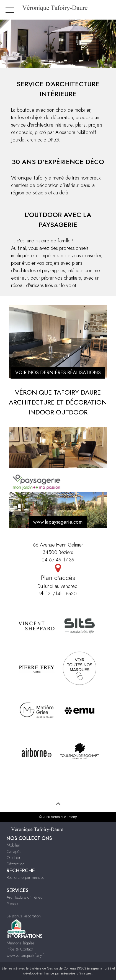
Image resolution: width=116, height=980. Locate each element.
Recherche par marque (25, 877)
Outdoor (14, 858)
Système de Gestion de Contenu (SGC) (66, 968)
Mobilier (13, 845)
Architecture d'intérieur (25, 897)
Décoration (16, 864)
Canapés (14, 852)
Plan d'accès (58, 573)
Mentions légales (21, 943)
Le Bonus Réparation (24, 916)
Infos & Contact (20, 949)
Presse (12, 904)
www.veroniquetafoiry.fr (26, 955)
